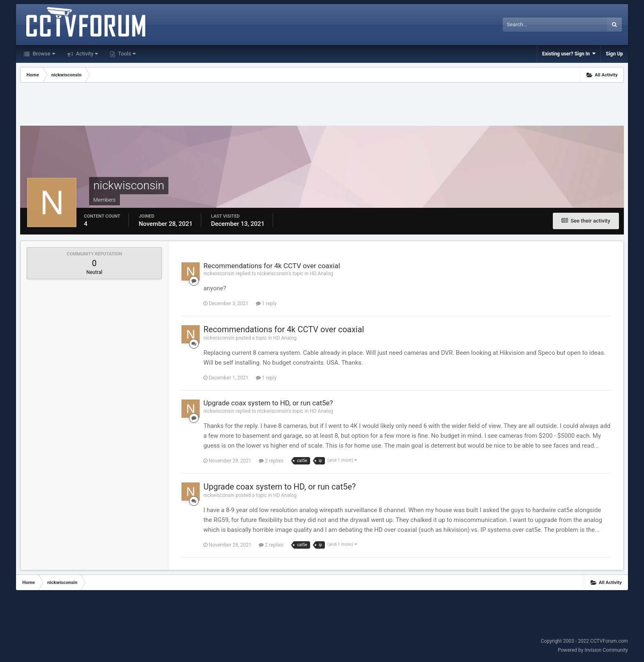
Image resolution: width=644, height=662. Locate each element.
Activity (86, 54)
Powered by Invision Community (593, 650)
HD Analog (321, 274)
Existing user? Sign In (569, 54)
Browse (43, 54)
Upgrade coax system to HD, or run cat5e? (268, 403)
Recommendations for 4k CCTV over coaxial (272, 266)
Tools (126, 54)
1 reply (266, 303)
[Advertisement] (322, 105)
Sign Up (614, 54)
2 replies (271, 461)
